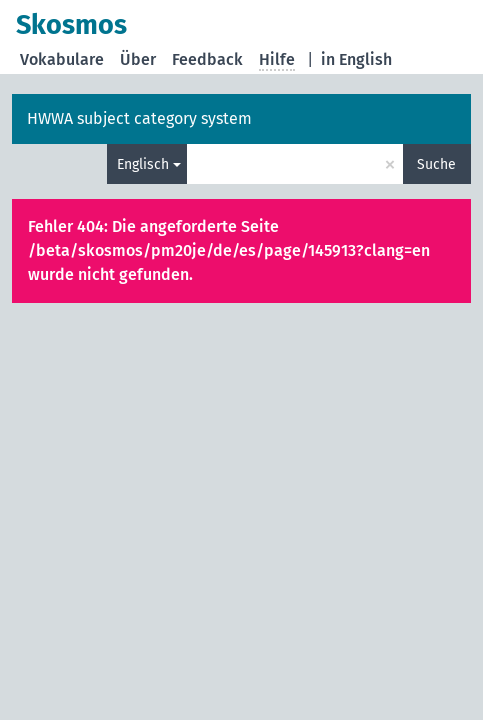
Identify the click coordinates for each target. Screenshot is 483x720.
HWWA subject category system (139, 118)
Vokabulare (62, 59)
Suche (436, 164)
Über (138, 59)
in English (356, 59)
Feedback (207, 59)
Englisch (143, 164)
